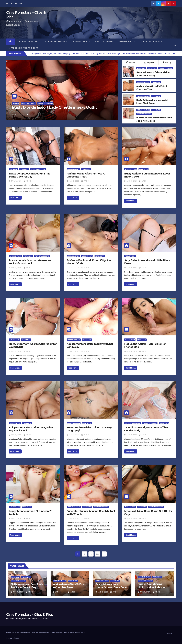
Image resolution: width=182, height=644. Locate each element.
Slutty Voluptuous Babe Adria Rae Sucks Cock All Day (30, 175)
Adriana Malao (143, 82)
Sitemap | (17, 638)
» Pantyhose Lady (152, 42)
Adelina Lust (15, 507)
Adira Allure (130, 507)
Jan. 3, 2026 (74, 181)
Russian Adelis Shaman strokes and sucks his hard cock (31, 262)
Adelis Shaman (143, 110)
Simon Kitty (100, 256)
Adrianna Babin (73, 256)
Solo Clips (87, 423)
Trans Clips (164, 423)
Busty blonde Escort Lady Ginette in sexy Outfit (54, 107)
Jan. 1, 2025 (19, 115)
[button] (175, 45)
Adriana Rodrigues (133, 423)
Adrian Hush (130, 340)
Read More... (15, 198)
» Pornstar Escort (29, 42)
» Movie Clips (81, 42)
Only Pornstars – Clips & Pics (31, 632)
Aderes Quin (14, 340)
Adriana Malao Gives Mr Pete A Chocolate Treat (86, 175)
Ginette (16, 103)
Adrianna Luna (143, 96)
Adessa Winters (74, 340)
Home (170, 633)
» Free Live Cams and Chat (25, 48)
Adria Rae (141, 68)
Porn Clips (152, 68)
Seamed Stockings (45, 103)
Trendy (167, 62)
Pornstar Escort (28, 103)
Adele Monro (130, 256)
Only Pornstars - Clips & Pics (30, 614)
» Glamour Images (56, 42)
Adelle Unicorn (74, 423)
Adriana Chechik (74, 507)
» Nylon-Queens (104, 42)
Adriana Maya (15, 423)
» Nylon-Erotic (127, 42)
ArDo (31, 115)
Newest (131, 62)
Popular (149, 62)
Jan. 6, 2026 (16, 181)
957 (98, 554)
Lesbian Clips (87, 256)
